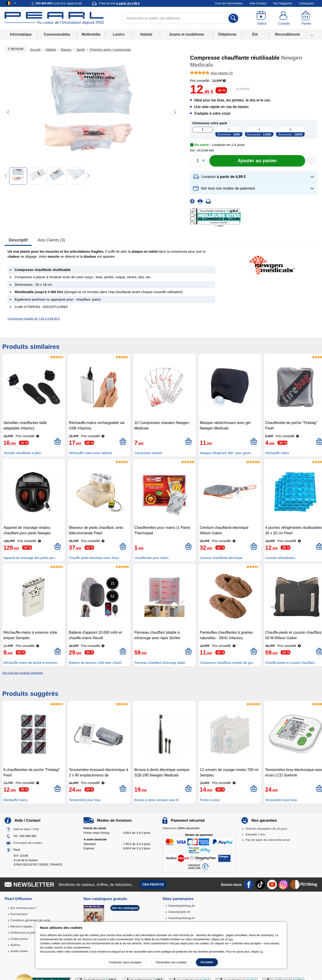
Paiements (181, 828)
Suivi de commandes (229, 3)
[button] (254, 177)
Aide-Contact (258, 3)
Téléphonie (227, 34)
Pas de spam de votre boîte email (268, 840)
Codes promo (19, 939)
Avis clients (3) (51, 240)
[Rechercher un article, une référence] (181, 18)
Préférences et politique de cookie (33, 933)
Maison (66, 50)
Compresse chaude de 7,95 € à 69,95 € (34, 319)
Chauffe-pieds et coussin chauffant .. (291, 663)
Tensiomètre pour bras (85, 800)
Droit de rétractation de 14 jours (266, 829)
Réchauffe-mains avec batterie (91, 453)
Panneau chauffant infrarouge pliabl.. (160, 663)
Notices (15, 945)
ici (262, 952)
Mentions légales (21, 926)
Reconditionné (287, 34)
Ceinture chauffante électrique (221, 558)
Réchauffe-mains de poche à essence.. (31, 663)
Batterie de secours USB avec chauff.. (96, 663)
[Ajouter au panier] (257, 161)
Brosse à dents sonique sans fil (156, 800)
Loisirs (119, 34)
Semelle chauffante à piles (22, 453)
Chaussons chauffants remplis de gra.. (227, 663)
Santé (80, 50)
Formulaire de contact (28, 843)
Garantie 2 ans (255, 834)
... (312, 34)
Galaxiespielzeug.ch (182, 918)
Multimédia (91, 34)
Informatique (21, 34)
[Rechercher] (233, 18)
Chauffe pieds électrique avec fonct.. (95, 558)
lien (231, 939)
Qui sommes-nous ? (24, 908)
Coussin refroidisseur (280, 558)
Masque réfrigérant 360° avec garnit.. (226, 453)
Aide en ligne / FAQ (26, 829)
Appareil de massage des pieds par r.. (30, 558)
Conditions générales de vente (30, 920)
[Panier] (306, 18)
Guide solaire (19, 951)
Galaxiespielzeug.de (182, 906)
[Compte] (284, 18)
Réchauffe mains (277, 453)
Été (255, 34)
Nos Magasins (283, 3)
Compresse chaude (148, 453)
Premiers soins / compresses (110, 50)
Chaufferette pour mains (151, 558)
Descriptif (18, 240)
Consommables (57, 34)
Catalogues (306, 3)
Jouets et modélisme (186, 34)
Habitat (146, 34)
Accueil (36, 50)
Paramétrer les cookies (171, 962)
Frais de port (119, 3)
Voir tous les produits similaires (23, 673)
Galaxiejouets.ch (179, 912)
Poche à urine (210, 800)
